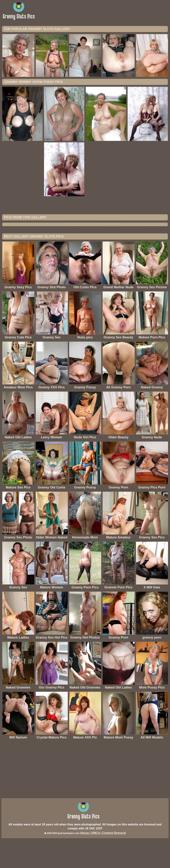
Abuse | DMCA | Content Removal (103, 863)
